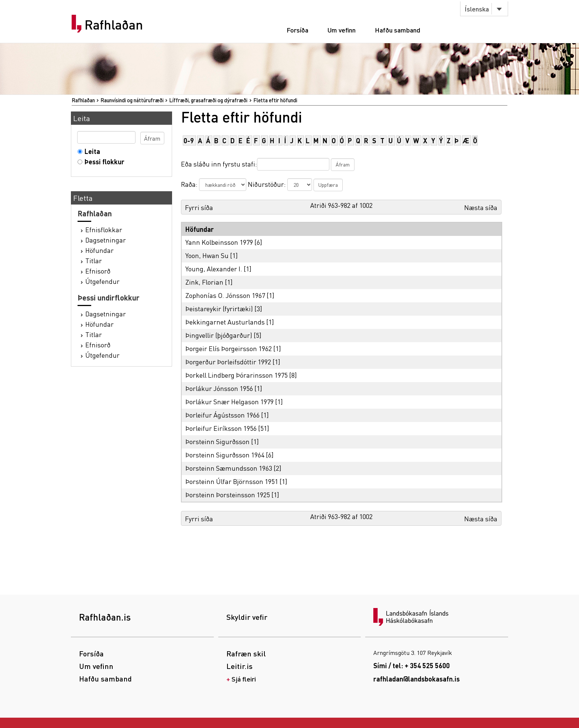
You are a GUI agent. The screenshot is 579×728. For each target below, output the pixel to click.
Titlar (94, 260)
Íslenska (477, 9)
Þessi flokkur (103, 162)
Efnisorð (98, 271)
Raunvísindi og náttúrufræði (132, 100)
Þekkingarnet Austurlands (225, 322)
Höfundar (100, 250)
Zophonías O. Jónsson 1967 (225, 295)
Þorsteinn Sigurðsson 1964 (225, 455)
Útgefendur (102, 281)
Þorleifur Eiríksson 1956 (221, 428)
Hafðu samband (398, 30)
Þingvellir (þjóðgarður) (219, 335)
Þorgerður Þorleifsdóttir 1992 (228, 362)
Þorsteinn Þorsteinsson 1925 (228, 495)
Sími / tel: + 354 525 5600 (412, 665)
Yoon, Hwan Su (207, 255)
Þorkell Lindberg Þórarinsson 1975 (237, 375)
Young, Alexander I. (214, 269)
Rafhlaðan (114, 25)
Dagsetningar (106, 240)
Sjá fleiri (244, 679)
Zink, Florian (204, 282)
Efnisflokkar (104, 229)
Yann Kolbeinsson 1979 (219, 242)
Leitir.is (239, 666)
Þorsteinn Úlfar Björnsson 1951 (232, 481)
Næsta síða (481, 207)
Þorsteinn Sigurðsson (217, 441)
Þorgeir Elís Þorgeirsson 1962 (229, 348)
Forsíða (297, 30)
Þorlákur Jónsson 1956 (219, 388)
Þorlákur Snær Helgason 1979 (229, 401)
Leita (91, 151)
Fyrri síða (199, 207)
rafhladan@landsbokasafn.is (417, 679)
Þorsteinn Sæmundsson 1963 (229, 468)
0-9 (189, 140)
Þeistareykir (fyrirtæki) (219, 308)
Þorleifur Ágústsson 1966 (222, 415)
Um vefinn (342, 30)
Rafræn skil (246, 653)
